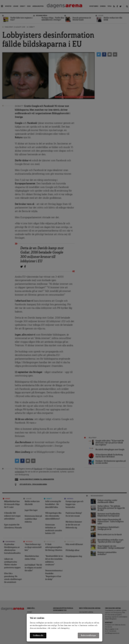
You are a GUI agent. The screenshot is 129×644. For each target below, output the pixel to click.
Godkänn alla (38, 635)
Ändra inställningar (88, 635)
